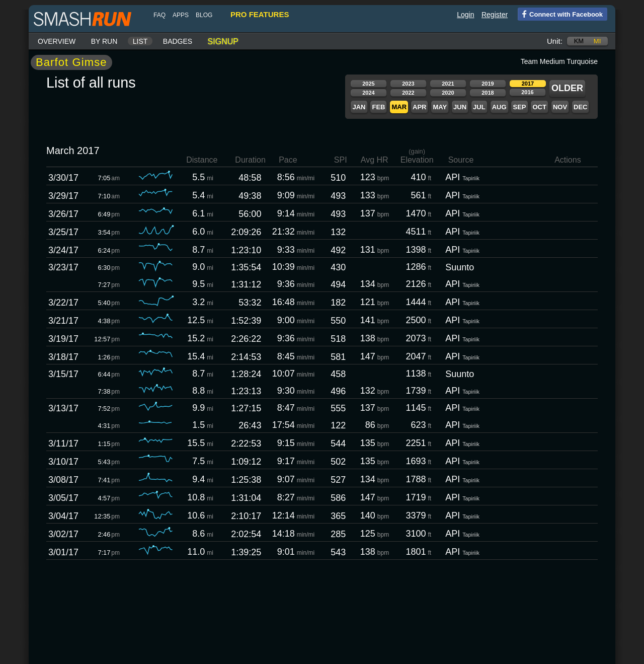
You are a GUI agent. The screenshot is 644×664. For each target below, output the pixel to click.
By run (104, 41)
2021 (448, 84)
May (440, 107)
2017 (528, 84)
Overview (57, 41)
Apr (419, 107)
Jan (359, 107)
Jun (460, 107)
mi (597, 41)
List (140, 41)
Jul (479, 107)
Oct (539, 107)
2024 (368, 93)
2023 (408, 84)
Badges (178, 41)
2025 (368, 84)
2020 (448, 93)
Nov (560, 107)
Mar (399, 107)
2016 (527, 92)
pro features (260, 14)
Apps (181, 15)
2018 (488, 93)
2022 (408, 93)
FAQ (159, 15)
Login (465, 15)
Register (495, 15)
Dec (580, 107)
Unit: (555, 41)
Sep (519, 107)
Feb (378, 107)
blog (204, 15)
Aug (499, 107)
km (579, 41)
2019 (488, 84)
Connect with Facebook (560, 14)
